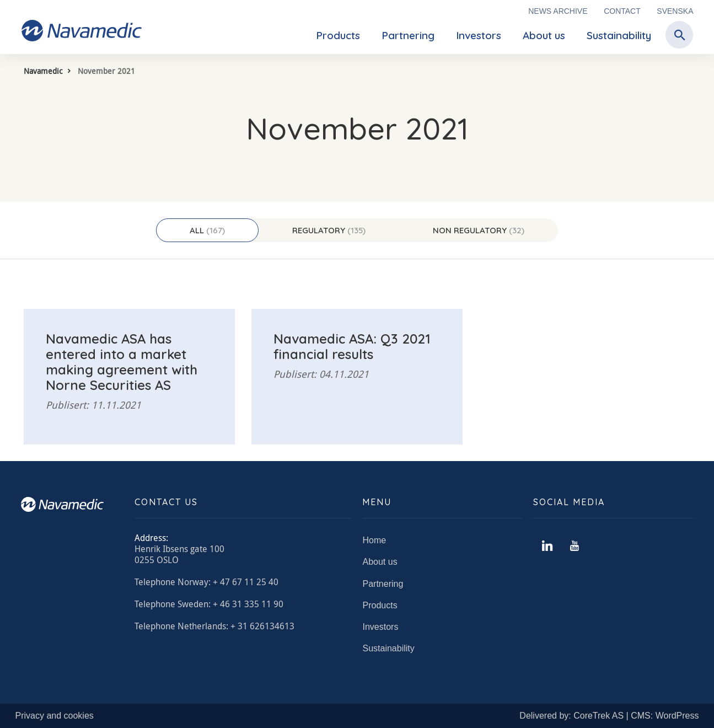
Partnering (408, 35)
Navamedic (43, 71)
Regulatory (329, 230)
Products (338, 35)
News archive (558, 11)
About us (544, 35)
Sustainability (619, 35)
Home (374, 540)
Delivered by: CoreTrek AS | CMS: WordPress (609, 716)
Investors (479, 35)
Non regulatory (479, 230)
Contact (622, 11)
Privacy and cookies (55, 716)
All (207, 230)
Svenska (675, 11)
